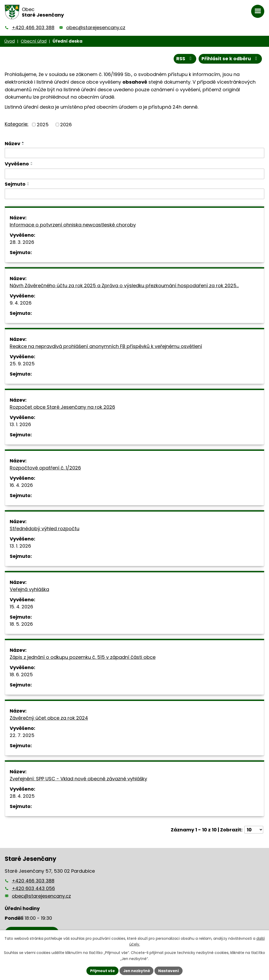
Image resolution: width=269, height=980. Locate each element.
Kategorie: (17, 124)
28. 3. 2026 (22, 242)
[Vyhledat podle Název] (134, 153)
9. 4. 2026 (21, 303)
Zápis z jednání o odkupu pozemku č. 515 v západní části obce (83, 657)
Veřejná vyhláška (29, 590)
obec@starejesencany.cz (96, 27)
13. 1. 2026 (20, 425)
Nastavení (169, 971)
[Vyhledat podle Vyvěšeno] (134, 174)
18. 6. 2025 (21, 675)
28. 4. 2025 (22, 796)
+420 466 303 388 (33, 27)
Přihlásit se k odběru (230, 59)
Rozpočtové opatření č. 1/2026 (45, 468)
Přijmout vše (102, 971)
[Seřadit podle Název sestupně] (23, 144)
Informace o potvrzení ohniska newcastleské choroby (73, 225)
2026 (66, 125)
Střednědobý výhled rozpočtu (45, 529)
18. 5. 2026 (21, 624)
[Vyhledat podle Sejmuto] (134, 194)
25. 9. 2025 (22, 364)
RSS (184, 59)
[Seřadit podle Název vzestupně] (23, 142)
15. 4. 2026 (21, 607)
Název (12, 143)
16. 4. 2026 (21, 485)
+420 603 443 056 (33, 888)
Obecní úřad (34, 41)
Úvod (9, 41)
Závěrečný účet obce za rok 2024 (49, 718)
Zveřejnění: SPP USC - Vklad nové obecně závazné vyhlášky (78, 779)
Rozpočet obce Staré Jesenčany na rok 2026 (62, 407)
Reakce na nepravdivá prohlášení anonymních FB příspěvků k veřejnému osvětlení (106, 347)
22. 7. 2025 (22, 736)
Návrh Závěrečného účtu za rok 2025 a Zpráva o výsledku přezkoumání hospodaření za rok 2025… (124, 286)
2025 (43, 125)
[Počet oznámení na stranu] (254, 830)
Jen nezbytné (136, 971)
